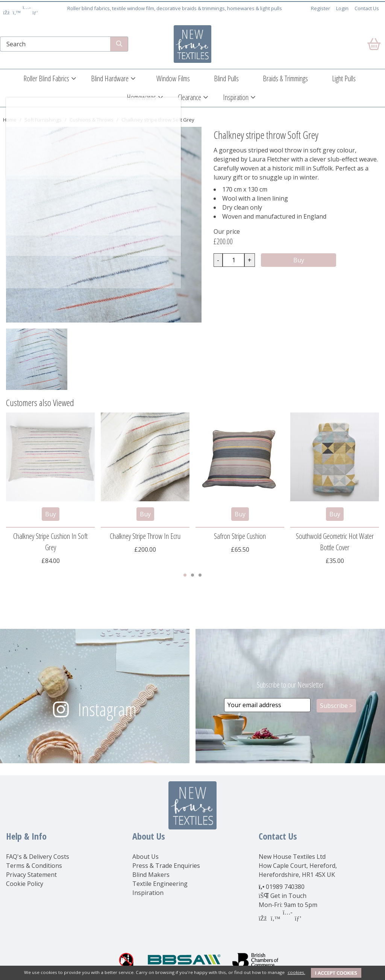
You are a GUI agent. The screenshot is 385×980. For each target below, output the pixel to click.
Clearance (189, 97)
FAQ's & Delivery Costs (38, 857)
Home (10, 120)
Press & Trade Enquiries (166, 866)
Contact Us (367, 8)
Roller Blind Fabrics (46, 78)
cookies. (296, 972)
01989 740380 (285, 887)
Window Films (173, 78)
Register (321, 8)
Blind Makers (151, 875)
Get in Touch (288, 896)
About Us (146, 857)
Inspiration (236, 97)
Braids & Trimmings (285, 78)
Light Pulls (344, 78)
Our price (227, 231)
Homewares (141, 97)
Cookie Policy (25, 884)
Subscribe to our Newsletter (290, 685)
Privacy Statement (31, 875)
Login (342, 8)
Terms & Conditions (34, 866)
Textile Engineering (160, 884)
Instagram (107, 709)
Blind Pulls (226, 78)
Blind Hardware (110, 78)
